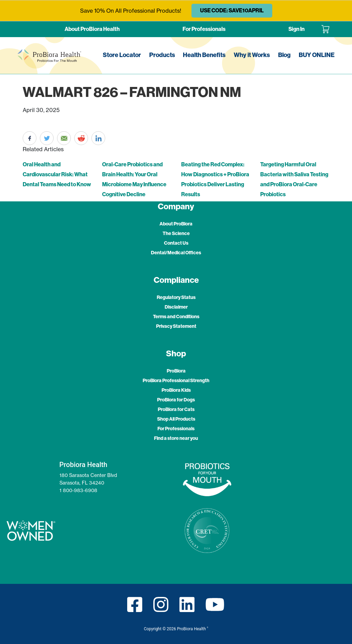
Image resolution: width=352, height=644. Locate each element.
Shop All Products (176, 419)
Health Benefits (204, 55)
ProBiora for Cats (176, 409)
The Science (176, 234)
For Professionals (204, 29)
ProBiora (176, 371)
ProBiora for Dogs (176, 400)
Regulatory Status (176, 297)
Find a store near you (176, 438)
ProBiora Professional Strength (176, 381)
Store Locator (122, 55)
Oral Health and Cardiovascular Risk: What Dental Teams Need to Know (57, 174)
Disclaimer (176, 307)
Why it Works (252, 55)
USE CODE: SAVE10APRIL (232, 10)
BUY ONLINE (317, 55)
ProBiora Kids (176, 390)
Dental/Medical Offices (176, 253)
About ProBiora (176, 224)
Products (162, 55)
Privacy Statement (176, 326)
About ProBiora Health (92, 29)
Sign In (296, 29)
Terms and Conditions (176, 317)
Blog (284, 55)
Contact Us (176, 243)
